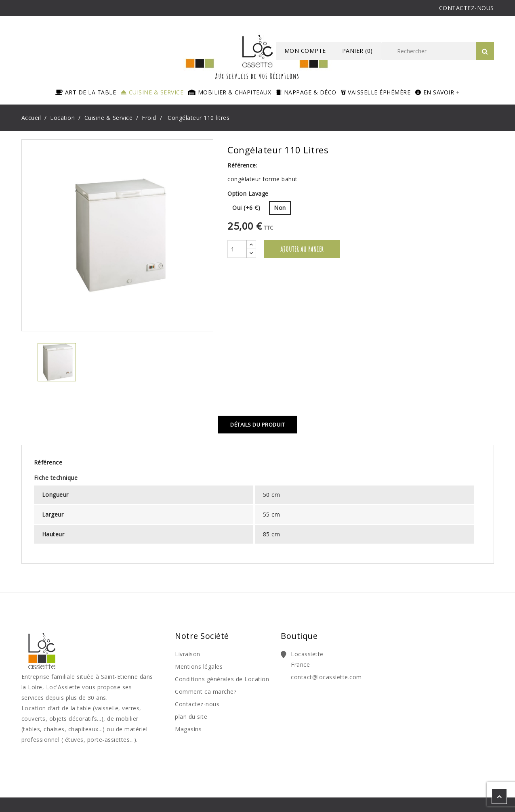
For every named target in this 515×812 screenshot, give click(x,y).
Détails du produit (257, 425)
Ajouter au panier (302, 249)
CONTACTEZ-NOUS (467, 8)
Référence (48, 462)
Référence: (242, 165)
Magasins (188, 729)
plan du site (191, 717)
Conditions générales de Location (222, 679)
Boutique (299, 636)
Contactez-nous (197, 704)
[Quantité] (237, 249)
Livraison (188, 654)
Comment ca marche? (206, 692)
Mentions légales (199, 667)
